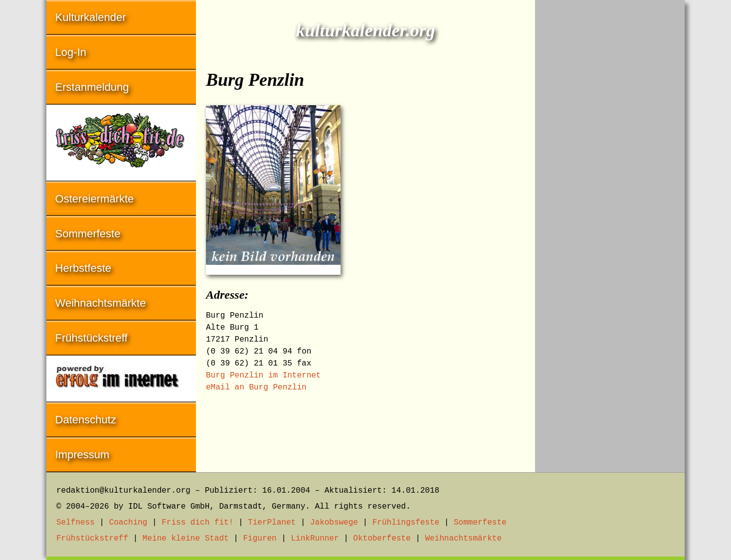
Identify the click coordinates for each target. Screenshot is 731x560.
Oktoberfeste (382, 539)
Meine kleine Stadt (186, 539)
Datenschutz (86, 420)
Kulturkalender (91, 17)
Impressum (83, 455)
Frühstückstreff (91, 338)
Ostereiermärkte (95, 199)
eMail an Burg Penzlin (256, 387)
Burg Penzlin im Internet (263, 375)
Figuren (260, 539)
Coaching (128, 523)
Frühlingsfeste (406, 523)
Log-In (71, 52)
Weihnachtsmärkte (101, 303)
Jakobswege (334, 523)
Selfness (76, 523)
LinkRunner (315, 539)
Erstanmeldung (92, 87)
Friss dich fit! (197, 523)
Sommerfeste (88, 234)
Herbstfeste (84, 268)
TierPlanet (272, 523)
